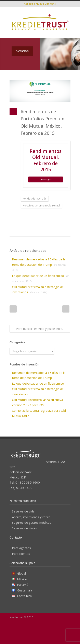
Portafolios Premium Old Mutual (41, 206)
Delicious (60, 222)
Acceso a (40, 4)
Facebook (20, 222)
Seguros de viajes (24, 528)
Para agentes (21, 548)
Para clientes (21, 554)
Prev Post (13, 309)
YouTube (51, 636)
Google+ (43, 636)
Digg (52, 222)
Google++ (20, 230)
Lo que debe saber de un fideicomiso (38, 383)
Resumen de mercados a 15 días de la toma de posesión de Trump (40, 264)
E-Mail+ (28, 230)
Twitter (28, 222)
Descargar (46, 179)
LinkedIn (36, 222)
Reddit (44, 222)
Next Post (66, 309)
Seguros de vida (23, 511)
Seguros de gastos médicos (32, 522)
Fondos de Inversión (35, 199)
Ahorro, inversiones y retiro (31, 517)
